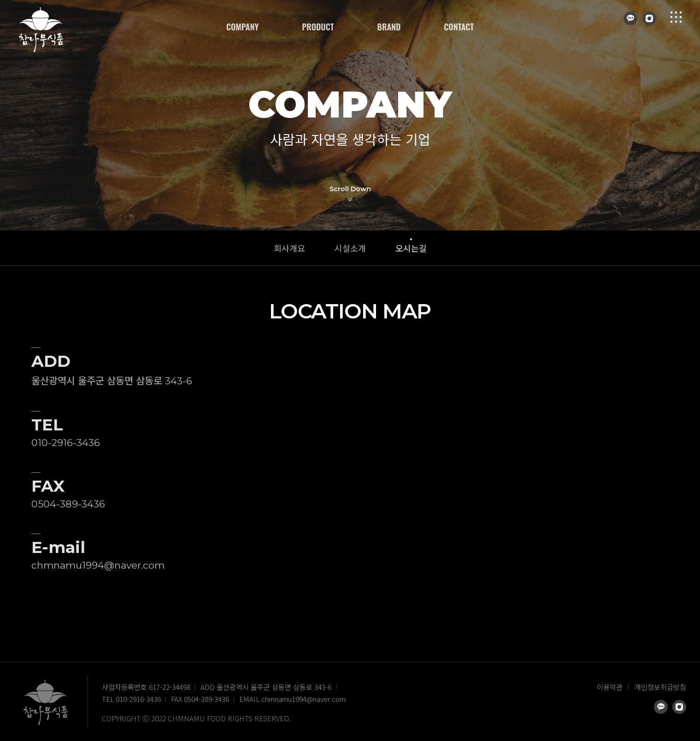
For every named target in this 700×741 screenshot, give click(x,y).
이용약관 (610, 687)
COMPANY (242, 27)
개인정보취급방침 (660, 687)
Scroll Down (350, 189)
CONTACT (459, 27)
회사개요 (289, 248)
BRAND (389, 27)
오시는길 (411, 248)
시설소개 (350, 248)
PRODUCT (318, 27)
